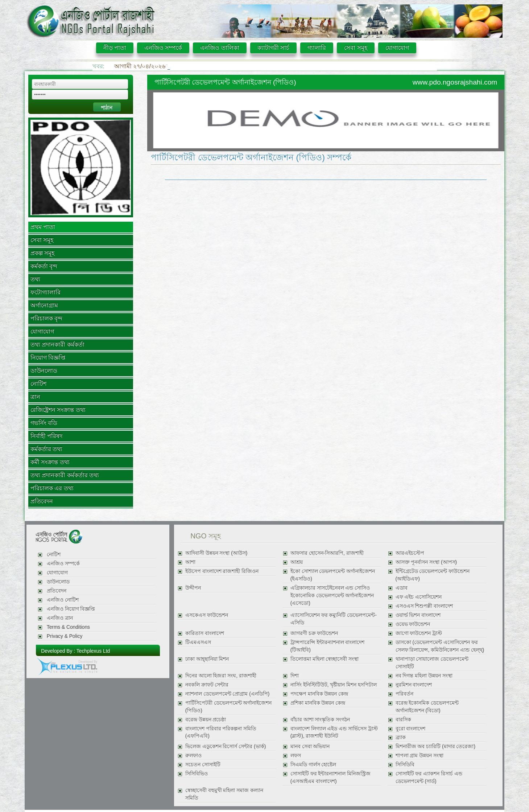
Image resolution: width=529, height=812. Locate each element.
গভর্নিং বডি (44, 423)
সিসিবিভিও (197, 774)
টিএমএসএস (198, 642)
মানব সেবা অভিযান (310, 747)
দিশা (295, 676)
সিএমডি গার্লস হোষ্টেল (313, 765)
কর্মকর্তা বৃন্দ (44, 266)
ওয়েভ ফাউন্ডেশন (413, 624)
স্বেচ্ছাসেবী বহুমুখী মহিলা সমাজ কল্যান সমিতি (224, 794)
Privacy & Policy (65, 636)
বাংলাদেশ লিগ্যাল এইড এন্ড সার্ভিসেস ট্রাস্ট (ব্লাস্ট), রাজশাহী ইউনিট (334, 733)
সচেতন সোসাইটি (203, 765)
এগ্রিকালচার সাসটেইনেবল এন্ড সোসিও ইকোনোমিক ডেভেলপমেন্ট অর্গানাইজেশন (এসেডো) (332, 596)
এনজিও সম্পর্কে (163, 48)
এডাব (402, 588)
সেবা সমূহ (356, 48)
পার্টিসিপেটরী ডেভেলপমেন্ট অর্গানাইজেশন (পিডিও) (229, 707)
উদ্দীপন (193, 588)
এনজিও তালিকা (220, 48)
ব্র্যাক (401, 737)
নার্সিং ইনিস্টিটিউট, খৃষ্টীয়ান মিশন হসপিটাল (334, 685)
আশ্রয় (297, 562)
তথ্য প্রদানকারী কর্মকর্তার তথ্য (65, 475)
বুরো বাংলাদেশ (411, 729)
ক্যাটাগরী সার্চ (273, 48)
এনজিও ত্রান (60, 618)
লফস (296, 756)
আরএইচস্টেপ (410, 553)
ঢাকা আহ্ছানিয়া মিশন (207, 659)
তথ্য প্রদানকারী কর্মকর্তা (57, 345)
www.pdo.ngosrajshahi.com (455, 82)
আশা (190, 562)
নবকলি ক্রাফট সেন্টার (207, 685)
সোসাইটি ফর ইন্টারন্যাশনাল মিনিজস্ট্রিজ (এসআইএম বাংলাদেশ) (330, 778)
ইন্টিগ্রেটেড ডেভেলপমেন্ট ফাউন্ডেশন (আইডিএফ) (433, 575)
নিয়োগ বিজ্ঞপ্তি (48, 358)
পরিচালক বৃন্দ (46, 318)
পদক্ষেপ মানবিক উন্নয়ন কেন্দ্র (319, 694)
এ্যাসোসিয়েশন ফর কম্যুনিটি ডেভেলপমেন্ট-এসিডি (334, 619)
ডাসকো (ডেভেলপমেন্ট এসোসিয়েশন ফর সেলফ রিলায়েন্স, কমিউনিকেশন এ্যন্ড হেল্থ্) (440, 646)
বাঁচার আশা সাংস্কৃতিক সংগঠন (320, 720)
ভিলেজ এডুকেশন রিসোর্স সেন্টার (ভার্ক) (226, 747)
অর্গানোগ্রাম (44, 305)
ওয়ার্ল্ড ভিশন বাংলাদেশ (418, 615)
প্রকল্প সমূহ (42, 253)
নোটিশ (38, 384)
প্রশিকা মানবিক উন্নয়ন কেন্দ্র (318, 703)
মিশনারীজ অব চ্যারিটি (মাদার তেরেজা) (435, 747)
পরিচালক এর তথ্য (52, 488)
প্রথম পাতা (43, 227)
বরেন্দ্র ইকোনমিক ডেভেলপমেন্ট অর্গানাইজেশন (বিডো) (427, 707)
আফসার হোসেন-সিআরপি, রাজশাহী (327, 553)
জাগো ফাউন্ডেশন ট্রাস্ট (419, 633)
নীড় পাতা (115, 48)
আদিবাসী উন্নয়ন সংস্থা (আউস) (216, 553)
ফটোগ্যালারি (46, 292)
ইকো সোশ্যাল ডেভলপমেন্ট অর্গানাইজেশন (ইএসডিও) (333, 575)
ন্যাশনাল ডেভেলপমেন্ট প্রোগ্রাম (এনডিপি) (228, 694)
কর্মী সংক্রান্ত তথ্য (50, 462)
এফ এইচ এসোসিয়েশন (419, 597)
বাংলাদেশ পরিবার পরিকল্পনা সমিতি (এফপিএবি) (221, 733)
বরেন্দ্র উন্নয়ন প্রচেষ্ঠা (206, 720)
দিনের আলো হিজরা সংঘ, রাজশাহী (221, 676)
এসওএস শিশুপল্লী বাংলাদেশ (424, 606)
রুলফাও (193, 756)
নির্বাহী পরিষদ (46, 436)
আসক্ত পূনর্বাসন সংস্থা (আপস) (426, 562)
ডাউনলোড (44, 371)
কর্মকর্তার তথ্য (46, 449)
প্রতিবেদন (42, 501)
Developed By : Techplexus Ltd (75, 651)
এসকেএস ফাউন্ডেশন (207, 615)
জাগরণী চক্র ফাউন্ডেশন (314, 633)
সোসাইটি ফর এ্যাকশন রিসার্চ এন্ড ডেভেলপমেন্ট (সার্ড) (429, 778)
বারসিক (403, 720)
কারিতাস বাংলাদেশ (205, 633)
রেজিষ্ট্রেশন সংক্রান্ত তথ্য (58, 410)
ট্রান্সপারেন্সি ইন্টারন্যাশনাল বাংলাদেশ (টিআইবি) (328, 646)
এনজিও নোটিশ (63, 600)
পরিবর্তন (404, 694)
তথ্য (35, 279)
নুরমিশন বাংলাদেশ (414, 685)
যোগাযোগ (397, 48)
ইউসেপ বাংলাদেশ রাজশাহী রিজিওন (222, 571)
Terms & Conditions (68, 627)
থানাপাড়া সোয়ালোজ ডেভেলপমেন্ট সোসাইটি (432, 663)
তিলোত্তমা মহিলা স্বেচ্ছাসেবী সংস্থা (325, 659)
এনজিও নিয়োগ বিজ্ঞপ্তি (71, 609)
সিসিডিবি (405, 765)
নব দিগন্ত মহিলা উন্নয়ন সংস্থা (424, 676)
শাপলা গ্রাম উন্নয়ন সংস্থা (420, 756)
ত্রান (35, 397)
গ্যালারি (317, 48)
